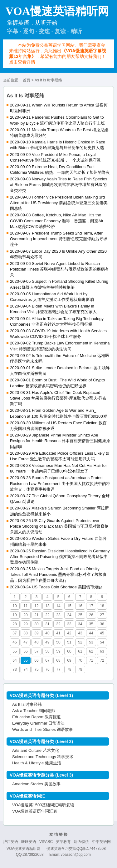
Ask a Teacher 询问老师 (34, 711)
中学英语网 (101, 842)
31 (47, 624)
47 (25, 642)
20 (25, 615)
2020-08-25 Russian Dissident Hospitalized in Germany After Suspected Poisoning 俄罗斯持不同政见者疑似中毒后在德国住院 (60, 557)
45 (102, 633)
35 (91, 624)
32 (58, 624)
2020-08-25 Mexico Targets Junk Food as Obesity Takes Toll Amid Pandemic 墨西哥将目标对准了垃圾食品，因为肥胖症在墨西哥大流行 (58, 574)
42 (69, 633)
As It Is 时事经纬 (27, 704)
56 (25, 651)
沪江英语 (11, 842)
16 (80, 606)
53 (91, 642)
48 (36, 642)
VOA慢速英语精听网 (24, 849)
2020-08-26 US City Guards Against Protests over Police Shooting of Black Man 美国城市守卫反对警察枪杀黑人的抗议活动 (59, 526)
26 (91, 615)
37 (15, 633)
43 (80, 633)
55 (15, 651)
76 (47, 669)
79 (80, 669)
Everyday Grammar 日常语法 (38, 723)
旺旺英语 (29, 842)
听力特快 (81, 842)
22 (47, 615)
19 (15, 615)
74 (25, 669)
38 (25, 633)
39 (36, 633)
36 (102, 624)
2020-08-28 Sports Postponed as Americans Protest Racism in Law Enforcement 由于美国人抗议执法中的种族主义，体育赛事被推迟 (60, 483)
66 (36, 660)
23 (58, 615)
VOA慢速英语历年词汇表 (35, 811)
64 (15, 660)
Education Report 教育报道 (37, 717)
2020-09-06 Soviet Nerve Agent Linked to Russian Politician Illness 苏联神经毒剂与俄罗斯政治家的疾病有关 (59, 269)
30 (36, 624)
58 (47, 651)
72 (102, 660)
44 (91, 633)
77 (58, 669)
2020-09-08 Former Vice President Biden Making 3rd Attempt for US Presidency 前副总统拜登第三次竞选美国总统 (59, 203)
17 (91, 606)
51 (69, 642)
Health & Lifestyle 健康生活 (37, 763)
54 (102, 642)
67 (47, 660)
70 (80, 660)
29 (25, 624)
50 (58, 642)
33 (69, 624)
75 (36, 669)
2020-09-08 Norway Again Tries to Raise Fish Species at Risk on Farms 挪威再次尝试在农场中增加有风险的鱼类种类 (58, 185)
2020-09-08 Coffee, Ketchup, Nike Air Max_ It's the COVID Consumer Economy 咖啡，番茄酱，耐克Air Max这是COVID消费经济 (57, 221)
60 (69, 651)
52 (80, 642)
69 (69, 660)
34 (80, 624)
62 (91, 651)
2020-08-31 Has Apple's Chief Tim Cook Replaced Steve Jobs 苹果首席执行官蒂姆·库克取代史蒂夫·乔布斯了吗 (58, 398)
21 (36, 615)
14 (58, 606)
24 (69, 615)
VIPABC (46, 842)
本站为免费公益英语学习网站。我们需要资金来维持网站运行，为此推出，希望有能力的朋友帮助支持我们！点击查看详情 (57, 54)
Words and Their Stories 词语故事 (43, 729)
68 (58, 660)
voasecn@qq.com (76, 855)
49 (47, 642)
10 (15, 606)
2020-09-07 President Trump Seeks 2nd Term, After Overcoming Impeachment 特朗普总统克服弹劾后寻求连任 (59, 239)
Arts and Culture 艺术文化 (36, 750)
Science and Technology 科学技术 (43, 757)
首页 (27, 80)
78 (69, 669)
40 (47, 633)
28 (15, 624)
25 (80, 615)
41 (58, 633)
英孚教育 (63, 842)
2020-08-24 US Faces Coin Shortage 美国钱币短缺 (56, 587)
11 (25, 606)
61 (80, 651)
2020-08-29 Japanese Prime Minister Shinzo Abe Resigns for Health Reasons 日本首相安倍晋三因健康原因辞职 (60, 441)
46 (15, 642)
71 (91, 660)
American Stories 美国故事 (36, 784)
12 (36, 606)
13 (47, 606)
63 (102, 651)
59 (58, 651)
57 (36, 651)
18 (102, 606)
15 (69, 606)
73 (15, 669)
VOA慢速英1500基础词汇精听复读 (43, 805)
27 (102, 615)
